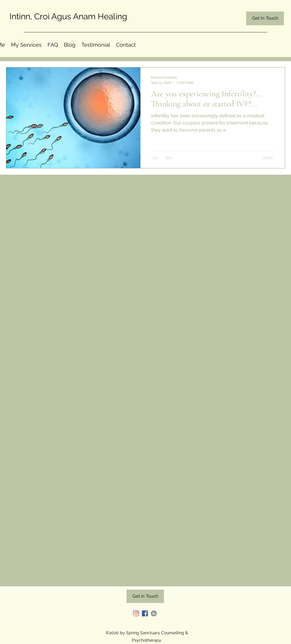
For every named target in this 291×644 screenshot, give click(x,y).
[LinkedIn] (154, 613)
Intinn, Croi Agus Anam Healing (68, 16)
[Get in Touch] (145, 596)
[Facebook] (145, 613)
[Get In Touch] (265, 18)
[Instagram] (136, 613)
